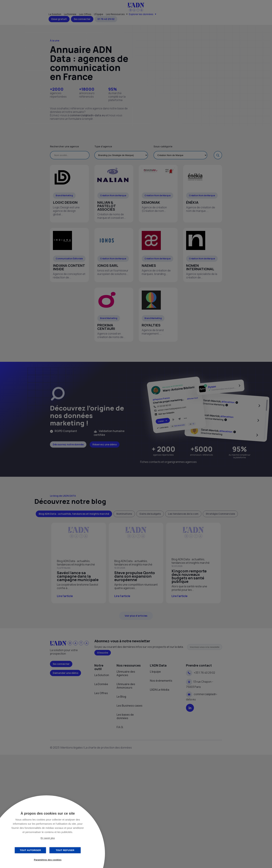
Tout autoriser (30, 850)
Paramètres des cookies (48, 860)
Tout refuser (65, 850)
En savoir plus (48, 838)
